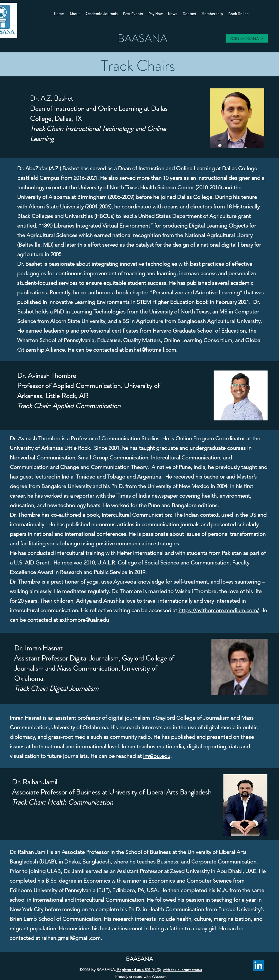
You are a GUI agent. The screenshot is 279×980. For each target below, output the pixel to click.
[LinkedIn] (258, 965)
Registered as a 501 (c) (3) (138, 970)
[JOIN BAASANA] (247, 38)
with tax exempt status (182, 970)
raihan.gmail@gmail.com (71, 938)
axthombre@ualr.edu (84, 620)
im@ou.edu (157, 756)
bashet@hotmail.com (151, 350)
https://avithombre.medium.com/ (219, 610)
